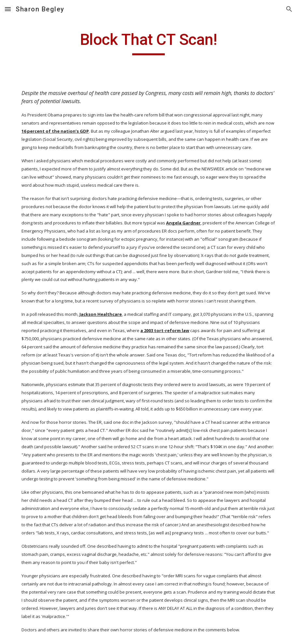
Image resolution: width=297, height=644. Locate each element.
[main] (148, 43)
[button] (8, 9)
